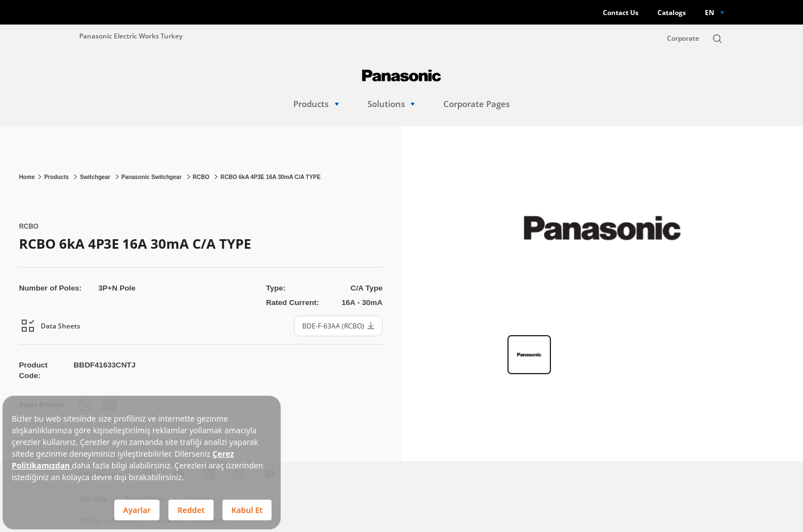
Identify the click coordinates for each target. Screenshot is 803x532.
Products (316, 104)
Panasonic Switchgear (152, 177)
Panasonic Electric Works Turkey (131, 36)
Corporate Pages (477, 104)
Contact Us (621, 13)
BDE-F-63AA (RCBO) (338, 326)
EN (710, 12)
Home (27, 177)
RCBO (202, 177)
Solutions (391, 104)
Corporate (683, 38)
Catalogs (672, 13)
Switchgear (96, 177)
